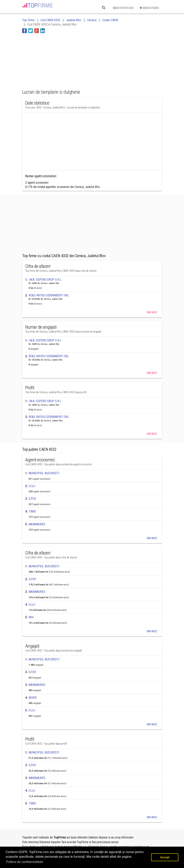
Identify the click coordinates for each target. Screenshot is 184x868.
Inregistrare (149, 8)
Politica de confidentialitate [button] (25, 862)
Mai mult (152, 312)
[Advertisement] (53, 60)
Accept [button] (165, 857)
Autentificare (123, 8)
